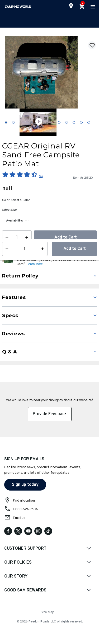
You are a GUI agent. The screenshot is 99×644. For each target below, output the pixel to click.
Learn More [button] (35, 264)
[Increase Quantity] (28, 238)
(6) (41, 176)
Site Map (48, 612)
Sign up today (25, 485)
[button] (56, 260)
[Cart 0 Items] (82, 7)
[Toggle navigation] (92, 7)
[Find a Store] (71, 6)
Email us (19, 518)
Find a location (24, 501)
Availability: (15, 221)
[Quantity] (17, 238)
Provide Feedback (50, 414)
